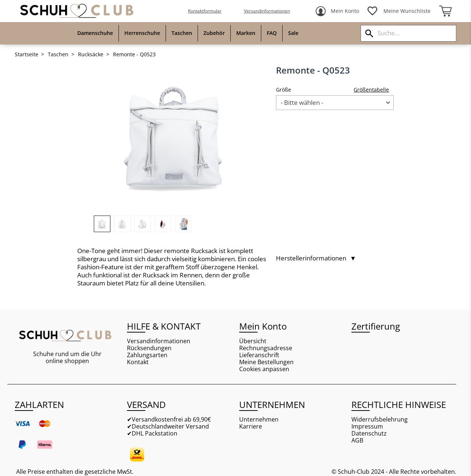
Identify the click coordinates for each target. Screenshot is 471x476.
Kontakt (138, 362)
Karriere (251, 427)
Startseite (26, 54)
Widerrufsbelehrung (380, 420)
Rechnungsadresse (266, 348)
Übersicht (253, 341)
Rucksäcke (91, 54)
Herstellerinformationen (316, 258)
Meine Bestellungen (266, 362)
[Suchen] (369, 33)
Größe (284, 90)
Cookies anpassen (264, 369)
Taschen (58, 54)
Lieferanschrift (259, 355)
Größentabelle (371, 90)
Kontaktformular (205, 11)
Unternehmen (259, 420)
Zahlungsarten (147, 355)
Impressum (367, 427)
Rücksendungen (149, 348)
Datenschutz (369, 434)
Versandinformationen (267, 11)
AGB (357, 441)
